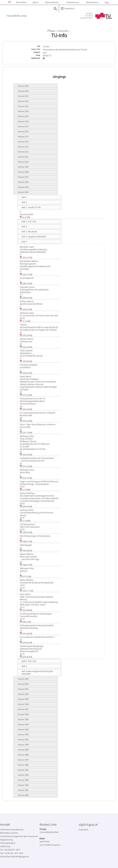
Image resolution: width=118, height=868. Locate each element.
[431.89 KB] (26, 633)
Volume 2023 (23, 96)
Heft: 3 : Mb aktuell (29, 232)
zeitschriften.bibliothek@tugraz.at (15, 856)
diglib (52, 31)
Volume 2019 (23, 116)
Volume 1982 (23, 785)
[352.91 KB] (26, 274)
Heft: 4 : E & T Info (29, 661)
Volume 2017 (23, 126)
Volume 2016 (23, 131)
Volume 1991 (23, 740)
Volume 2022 (23, 101)
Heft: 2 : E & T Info (29, 221)
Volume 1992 (23, 734)
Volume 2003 (23, 679)
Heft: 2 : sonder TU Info (31, 207)
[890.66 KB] (26, 298)
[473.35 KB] (26, 466)
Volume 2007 (23, 177)
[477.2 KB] (25, 576)
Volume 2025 (23, 86)
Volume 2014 (23, 142)
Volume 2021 (23, 106)
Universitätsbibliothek (49, 832)
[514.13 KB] (26, 478)
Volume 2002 (23, 684)
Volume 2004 (23, 192)
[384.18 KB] (26, 283)
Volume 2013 (23, 147)
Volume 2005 (23, 187)
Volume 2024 (23, 91)
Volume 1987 (23, 760)
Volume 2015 (23, 136)
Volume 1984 (23, 775)
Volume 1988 (23, 755)
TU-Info (59, 35)
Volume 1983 (23, 780)
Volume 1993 (23, 729)
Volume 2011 (23, 157)
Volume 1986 (23, 765)
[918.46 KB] (26, 657)
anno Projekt (45, 845)
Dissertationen (73, 2)
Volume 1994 (23, 724)
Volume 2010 (23, 162)
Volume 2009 (23, 167)
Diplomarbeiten (52, 2)
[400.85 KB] (26, 643)
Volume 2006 (23, 182)
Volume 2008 (23, 172)
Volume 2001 (23, 689)
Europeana (56, 845)
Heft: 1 (24, 197)
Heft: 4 (24, 242)
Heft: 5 (24, 666)
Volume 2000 (23, 694)
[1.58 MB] (25, 490)
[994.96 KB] (26, 506)
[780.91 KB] (26, 532)
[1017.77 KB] (27, 591)
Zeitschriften (21, 2)
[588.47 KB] (26, 565)
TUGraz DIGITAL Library (17, 16)
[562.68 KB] (26, 347)
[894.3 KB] (25, 622)
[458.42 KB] (26, 309)
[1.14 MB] (25, 521)
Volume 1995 (23, 719)
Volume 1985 (23, 770)
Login (107, 2)
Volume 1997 (23, 709)
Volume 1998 (23, 704)
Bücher (36, 2)
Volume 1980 (23, 795)
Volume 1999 (23, 699)
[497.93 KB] (26, 335)
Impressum (84, 829)
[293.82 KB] (26, 361)
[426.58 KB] (26, 551)
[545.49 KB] (26, 409)
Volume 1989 (23, 750)
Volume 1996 (23, 714)
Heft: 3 (24, 226)
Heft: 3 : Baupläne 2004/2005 (34, 237)
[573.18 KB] (26, 395)
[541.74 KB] (26, 433)
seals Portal (44, 841)
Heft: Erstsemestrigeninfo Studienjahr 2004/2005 (37, 673)
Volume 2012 (23, 152)
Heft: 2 (24, 202)
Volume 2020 (23, 111)
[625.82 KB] (26, 455)
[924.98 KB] (26, 610)
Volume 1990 (23, 745)
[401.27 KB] (26, 258)
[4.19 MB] (25, 217)
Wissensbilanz (92, 2)
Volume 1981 (23, 790)
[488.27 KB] (26, 541)
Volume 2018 (23, 121)
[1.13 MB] (25, 321)
